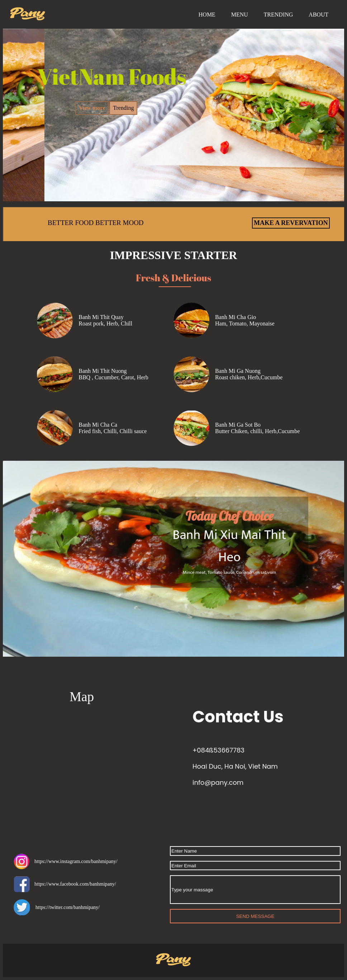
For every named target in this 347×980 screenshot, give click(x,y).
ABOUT (319, 15)
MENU (240, 15)
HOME (207, 15)
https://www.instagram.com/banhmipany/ (66, 861)
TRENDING (279, 15)
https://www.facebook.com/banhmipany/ (65, 884)
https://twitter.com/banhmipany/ (57, 908)
